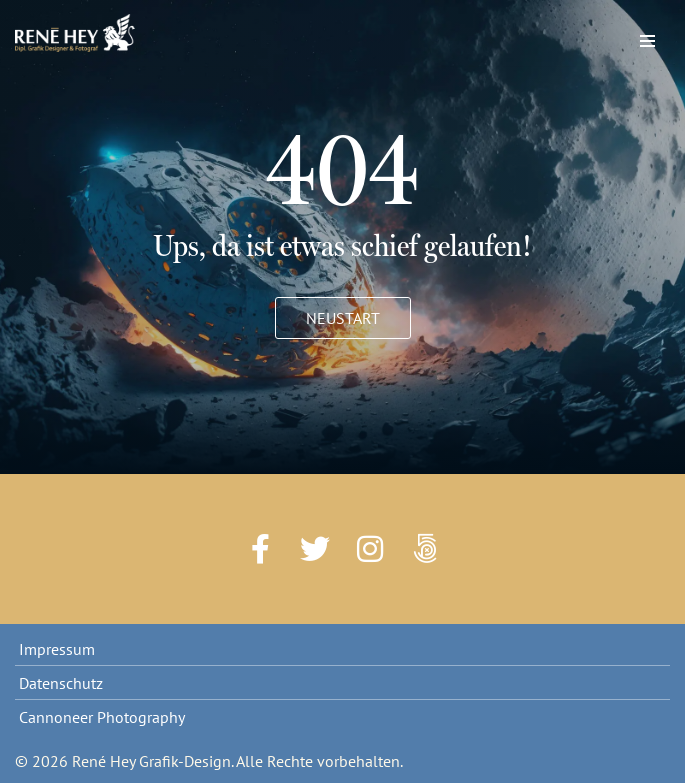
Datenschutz (61, 683)
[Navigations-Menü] (647, 36)
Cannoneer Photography (102, 717)
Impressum (57, 649)
